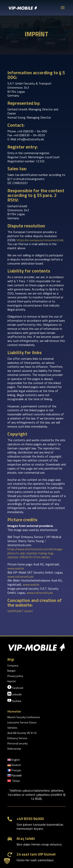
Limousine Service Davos (22, 723)
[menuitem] (14, 761)
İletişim (12, 671)
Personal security (18, 744)
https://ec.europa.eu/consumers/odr (40, 240)
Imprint (11, 682)
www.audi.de (16, 568)
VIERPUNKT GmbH (20, 611)
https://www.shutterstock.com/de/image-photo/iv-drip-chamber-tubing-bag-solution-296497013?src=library (35, 553)
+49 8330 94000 (30, 819)
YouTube (14, 701)
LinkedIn (15, 694)
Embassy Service (17, 738)
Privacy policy (15, 676)
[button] (7, 861)
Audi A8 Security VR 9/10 (22, 733)
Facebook (15, 687)
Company (13, 666)
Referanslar (14, 749)
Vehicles (12, 728)
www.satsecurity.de (20, 576)
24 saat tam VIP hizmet (36, 854)
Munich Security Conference (24, 717)
